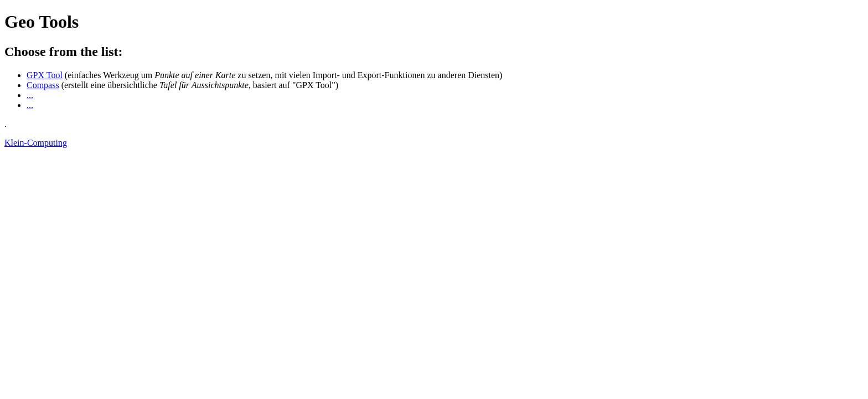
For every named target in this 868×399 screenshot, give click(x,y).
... (30, 95)
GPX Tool (45, 75)
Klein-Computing (36, 143)
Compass (43, 85)
